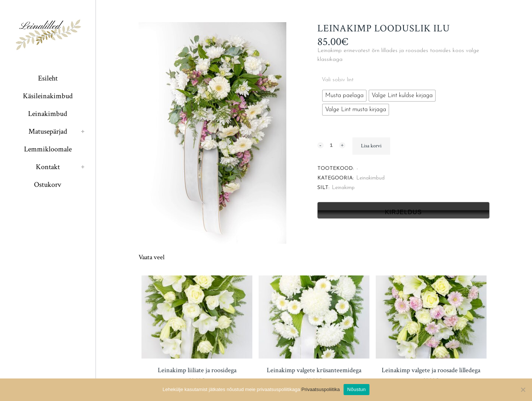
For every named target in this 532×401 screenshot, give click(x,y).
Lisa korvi (371, 146)
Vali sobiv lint (338, 80)
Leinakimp (343, 188)
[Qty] (331, 145)
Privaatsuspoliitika (321, 389)
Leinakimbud (371, 178)
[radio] (344, 96)
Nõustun (357, 389)
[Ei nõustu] (523, 390)
